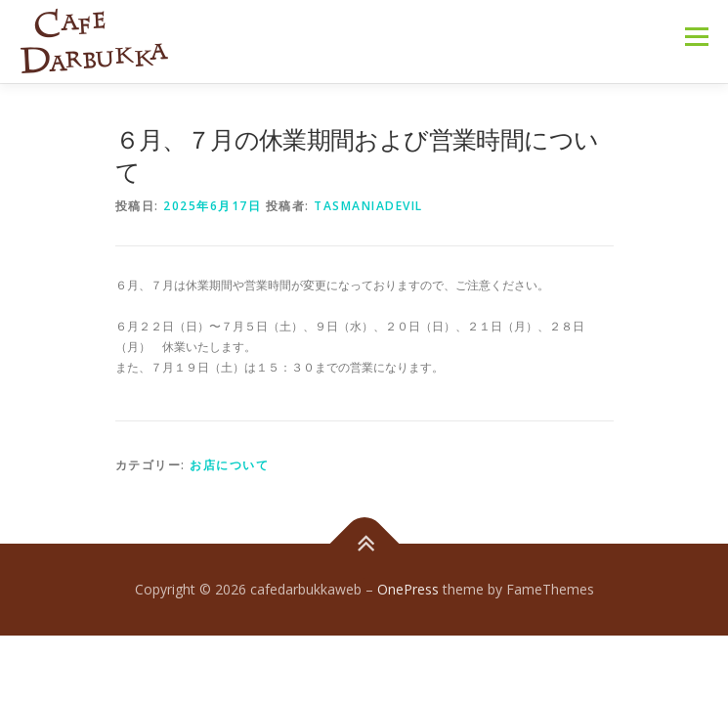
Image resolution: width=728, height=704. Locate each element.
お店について (229, 465)
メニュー (696, 37)
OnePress (408, 589)
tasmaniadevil (368, 206)
